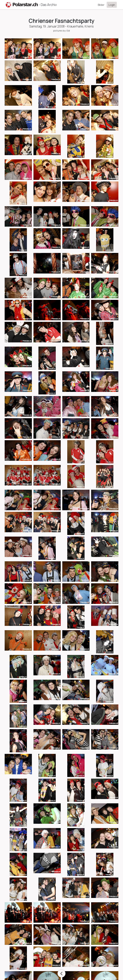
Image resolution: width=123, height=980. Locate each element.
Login (112, 5)
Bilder (101, 5)
